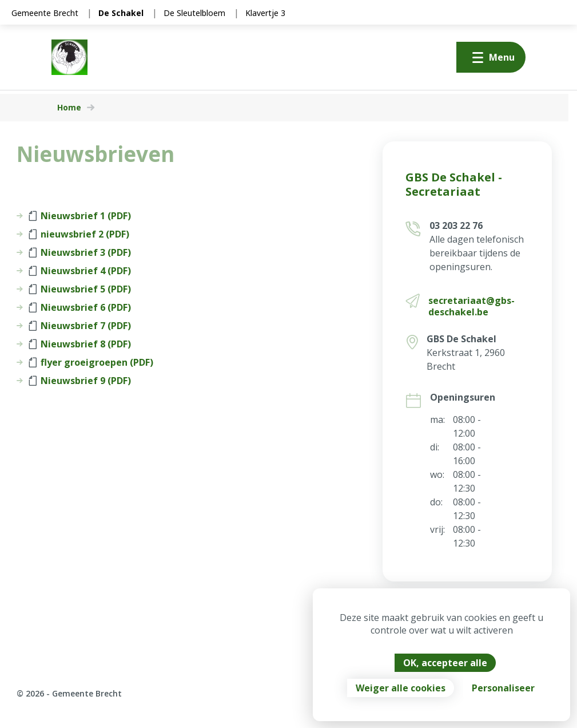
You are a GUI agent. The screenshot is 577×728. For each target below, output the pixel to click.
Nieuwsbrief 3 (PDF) (80, 252)
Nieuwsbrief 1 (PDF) (80, 216)
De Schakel (121, 13)
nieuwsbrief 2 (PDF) (79, 234)
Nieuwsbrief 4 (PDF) (80, 271)
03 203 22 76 (456, 225)
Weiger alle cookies (401, 688)
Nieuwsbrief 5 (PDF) (80, 289)
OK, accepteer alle (445, 663)
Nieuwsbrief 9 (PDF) (80, 381)
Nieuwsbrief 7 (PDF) (80, 326)
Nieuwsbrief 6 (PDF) (80, 307)
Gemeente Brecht (45, 13)
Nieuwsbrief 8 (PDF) (80, 344)
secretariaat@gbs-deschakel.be (471, 306)
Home (69, 108)
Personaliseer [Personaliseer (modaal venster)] (503, 688)
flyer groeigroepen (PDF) (91, 362)
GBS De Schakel (461, 339)
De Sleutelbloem (194, 13)
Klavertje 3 (265, 13)
